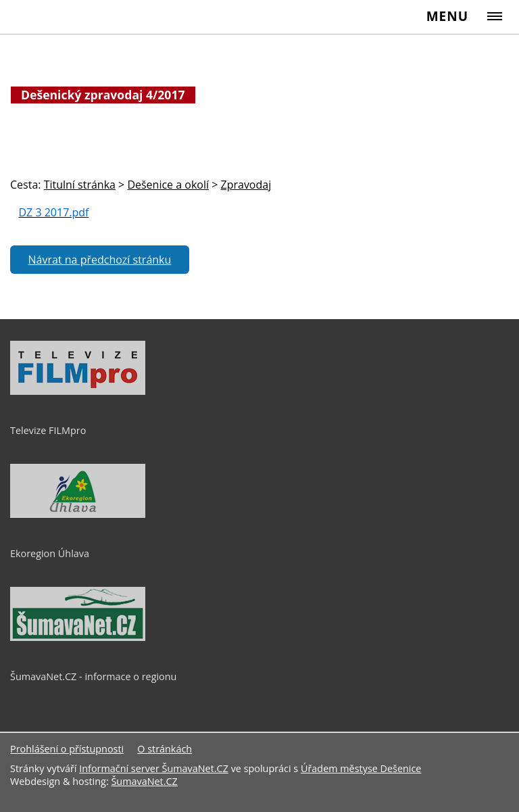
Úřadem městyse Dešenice (361, 768)
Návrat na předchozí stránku (100, 260)
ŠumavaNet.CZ (144, 781)
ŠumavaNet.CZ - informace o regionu (93, 676)
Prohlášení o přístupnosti (67, 749)
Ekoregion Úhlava (50, 553)
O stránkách (165, 749)
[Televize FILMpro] (78, 391)
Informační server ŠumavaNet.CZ (154, 768)
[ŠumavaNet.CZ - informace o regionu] (78, 638)
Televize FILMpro (48, 430)
